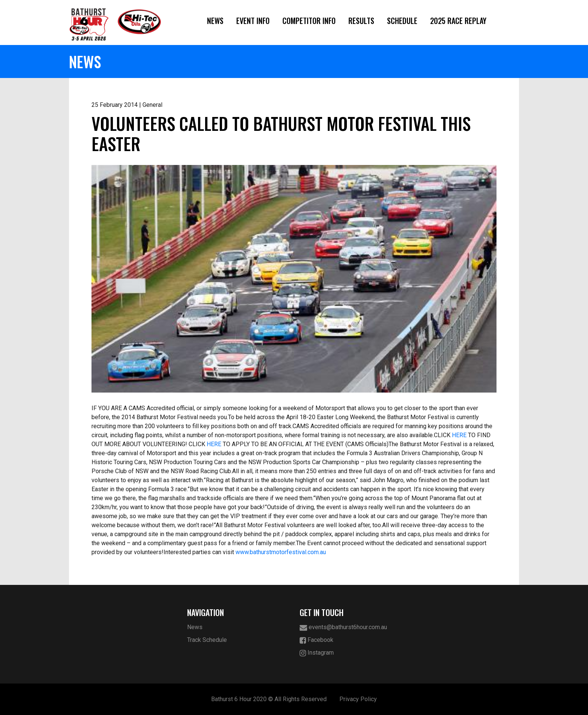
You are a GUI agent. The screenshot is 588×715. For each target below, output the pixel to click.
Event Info (253, 21)
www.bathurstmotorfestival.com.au (281, 552)
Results (361, 21)
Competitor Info (309, 21)
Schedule (402, 21)
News (215, 21)
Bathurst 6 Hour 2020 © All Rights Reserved (269, 699)
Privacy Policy (358, 699)
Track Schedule (207, 640)
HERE (459, 435)
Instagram (317, 653)
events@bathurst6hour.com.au (343, 627)
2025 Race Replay (458, 21)
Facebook (316, 640)
